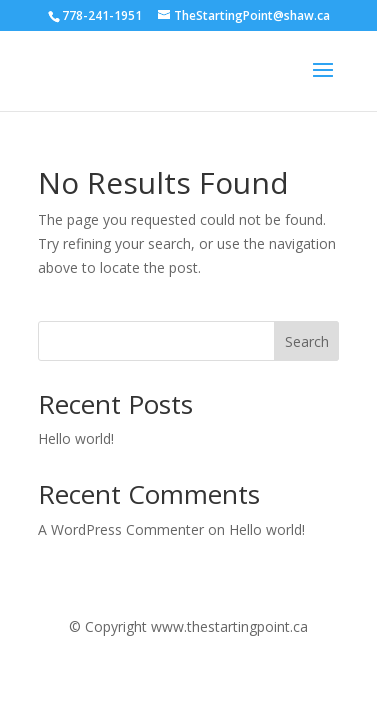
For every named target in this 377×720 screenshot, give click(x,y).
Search (307, 341)
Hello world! (76, 438)
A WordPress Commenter (121, 529)
